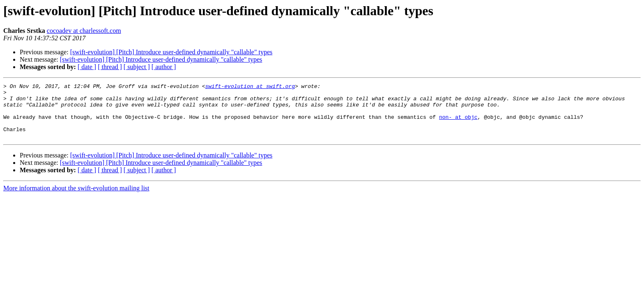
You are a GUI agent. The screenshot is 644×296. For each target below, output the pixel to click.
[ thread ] (110, 67)
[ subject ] (137, 67)
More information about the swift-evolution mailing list (76, 199)
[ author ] (164, 67)
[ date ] (87, 67)
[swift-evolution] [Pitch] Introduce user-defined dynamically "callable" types (171, 52)
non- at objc (458, 124)
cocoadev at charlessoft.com (84, 31)
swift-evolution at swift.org (250, 87)
